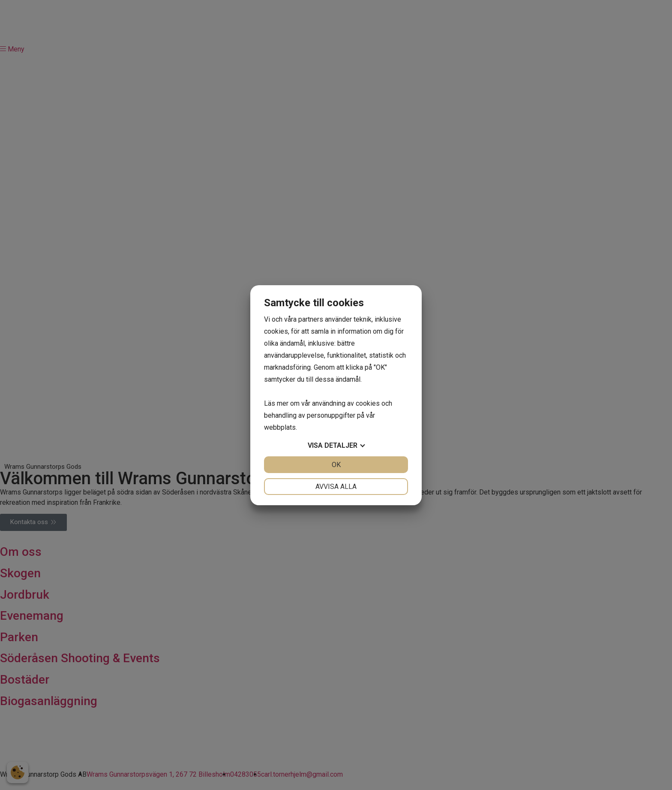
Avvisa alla (336, 487)
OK (336, 465)
